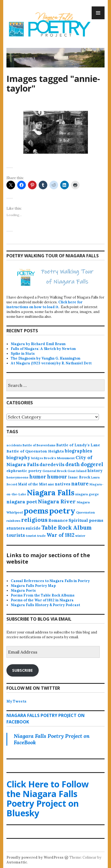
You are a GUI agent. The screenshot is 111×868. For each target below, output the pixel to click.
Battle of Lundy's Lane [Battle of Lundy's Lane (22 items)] (78, 445)
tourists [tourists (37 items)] (16, 535)
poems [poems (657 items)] (36, 511)
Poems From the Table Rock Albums (43, 595)
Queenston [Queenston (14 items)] (85, 512)
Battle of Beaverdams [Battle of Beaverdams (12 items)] (39, 445)
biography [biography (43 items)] (18, 458)
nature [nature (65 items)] (80, 484)
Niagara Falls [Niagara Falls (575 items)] (51, 493)
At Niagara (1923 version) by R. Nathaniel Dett (51, 363)
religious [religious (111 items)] (34, 520)
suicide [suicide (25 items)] (33, 528)
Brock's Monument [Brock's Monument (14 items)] (59, 458)
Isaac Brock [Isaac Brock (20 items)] (79, 477)
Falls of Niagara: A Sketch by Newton (43, 349)
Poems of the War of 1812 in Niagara (42, 600)
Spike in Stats (23, 354)
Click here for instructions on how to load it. (44, 305)
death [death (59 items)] (73, 464)
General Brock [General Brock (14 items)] (55, 471)
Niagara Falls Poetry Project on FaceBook (52, 739)
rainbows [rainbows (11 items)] (13, 521)
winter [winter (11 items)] (80, 536)
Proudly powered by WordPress (35, 857)
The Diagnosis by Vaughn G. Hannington (46, 358)
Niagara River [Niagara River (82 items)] (57, 501)
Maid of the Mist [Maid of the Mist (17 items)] (33, 484)
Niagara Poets (23, 590)
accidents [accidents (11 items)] (14, 445)
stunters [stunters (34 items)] (16, 528)
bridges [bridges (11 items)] (37, 458)
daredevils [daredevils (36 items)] (52, 465)
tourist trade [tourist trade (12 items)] (36, 536)
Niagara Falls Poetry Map (33, 586)
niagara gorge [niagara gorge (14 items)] (87, 494)
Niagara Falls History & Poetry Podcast (45, 605)
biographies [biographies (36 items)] (78, 451)
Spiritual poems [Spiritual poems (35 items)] (86, 520)
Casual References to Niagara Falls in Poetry (50, 581)
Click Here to (48, 799)
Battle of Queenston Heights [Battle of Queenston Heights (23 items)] (35, 451)
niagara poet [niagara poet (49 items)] (22, 502)
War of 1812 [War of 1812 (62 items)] (60, 535)
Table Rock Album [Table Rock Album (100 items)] (67, 528)
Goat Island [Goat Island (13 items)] (77, 471)
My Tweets (16, 701)
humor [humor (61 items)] (38, 477)
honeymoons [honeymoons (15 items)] (17, 477)
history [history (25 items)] (95, 471)
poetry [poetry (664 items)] (62, 511)
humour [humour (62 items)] (57, 477)
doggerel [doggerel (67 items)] (92, 464)
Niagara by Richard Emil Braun (38, 344)
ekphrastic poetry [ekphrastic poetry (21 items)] (24, 471)
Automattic (17, 862)
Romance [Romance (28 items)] (58, 520)
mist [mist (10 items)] (51, 484)
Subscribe (22, 670)
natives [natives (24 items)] (63, 484)
